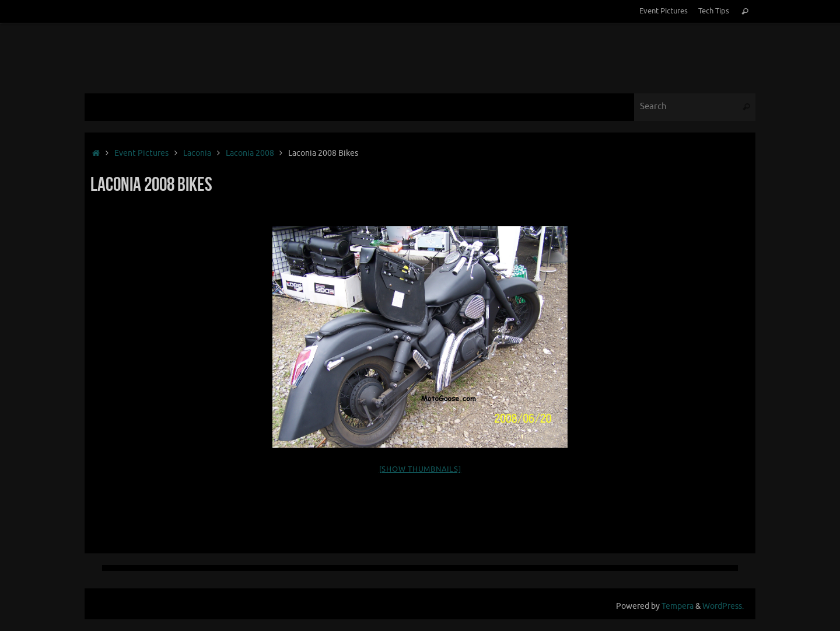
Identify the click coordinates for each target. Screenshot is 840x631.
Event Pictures (664, 11)
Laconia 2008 (250, 153)
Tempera (678, 606)
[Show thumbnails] (420, 469)
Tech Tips (714, 11)
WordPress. (723, 606)
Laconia (197, 153)
